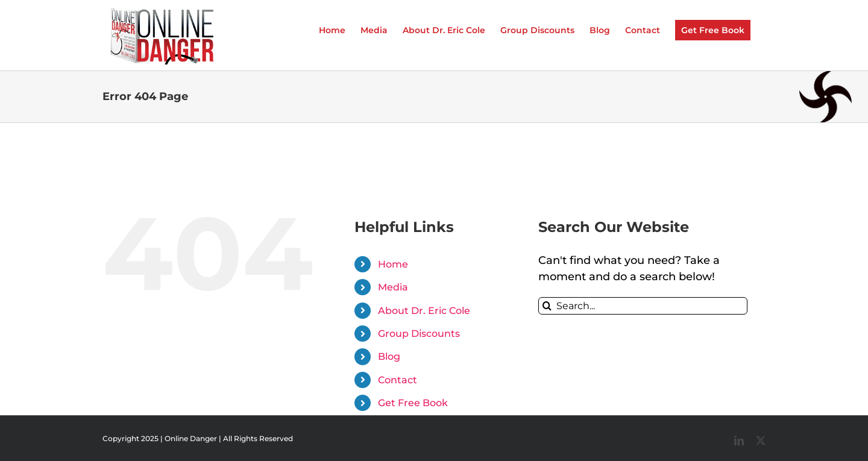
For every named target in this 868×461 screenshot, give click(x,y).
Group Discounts (419, 334)
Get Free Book (413, 403)
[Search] (547, 306)
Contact (398, 380)
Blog (389, 356)
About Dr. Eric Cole (424, 311)
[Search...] (643, 306)
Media (393, 287)
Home (393, 264)
